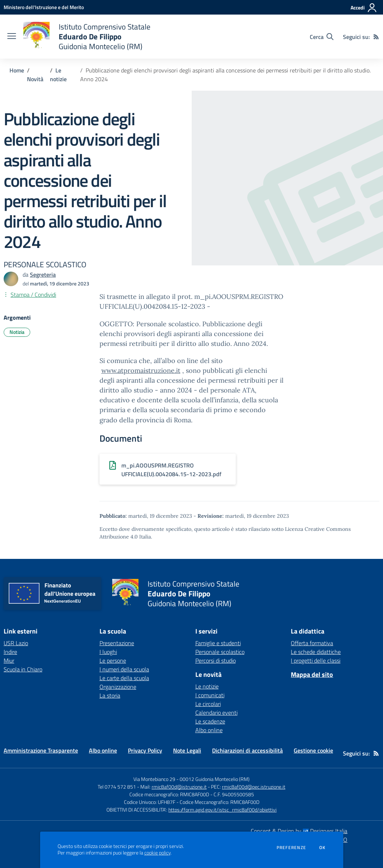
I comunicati (210, 695)
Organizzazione (118, 687)
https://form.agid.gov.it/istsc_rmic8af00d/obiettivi (222, 810)
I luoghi (108, 652)
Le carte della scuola (124, 678)
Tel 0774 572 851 (117, 787)
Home (17, 70)
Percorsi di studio (216, 660)
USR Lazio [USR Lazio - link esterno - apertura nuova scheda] (16, 643)
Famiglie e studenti (218, 643)
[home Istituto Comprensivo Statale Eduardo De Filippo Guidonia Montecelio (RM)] (87, 37)
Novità (35, 79)
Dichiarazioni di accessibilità (247, 750)
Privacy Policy (145, 750)
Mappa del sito (312, 674)
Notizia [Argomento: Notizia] (17, 332)
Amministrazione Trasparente (41, 750)
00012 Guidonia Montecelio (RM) (215, 779)
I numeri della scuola (124, 669)
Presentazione (117, 643)
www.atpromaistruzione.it (141, 370)
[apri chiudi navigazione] (12, 37)
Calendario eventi (216, 713)
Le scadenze (210, 721)
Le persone (113, 660)
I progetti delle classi (316, 660)
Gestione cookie (313, 750)
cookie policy (157, 853)
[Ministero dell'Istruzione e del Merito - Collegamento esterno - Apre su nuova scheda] (44, 7)
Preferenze (291, 848)
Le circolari (208, 704)
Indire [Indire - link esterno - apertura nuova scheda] (10, 652)
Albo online (209, 730)
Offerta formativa (312, 643)
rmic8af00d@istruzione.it (179, 787)
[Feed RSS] (376, 37)
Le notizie (58, 75)
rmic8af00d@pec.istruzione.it (254, 787)
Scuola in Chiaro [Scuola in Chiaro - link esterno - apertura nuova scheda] (23, 669)
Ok (323, 848)
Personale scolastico (220, 652)
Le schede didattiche (316, 652)
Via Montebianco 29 (154, 779)
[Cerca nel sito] (322, 37)
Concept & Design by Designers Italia (299, 831)
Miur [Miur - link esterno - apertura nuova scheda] (9, 660)
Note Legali (187, 750)
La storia (110, 695)
